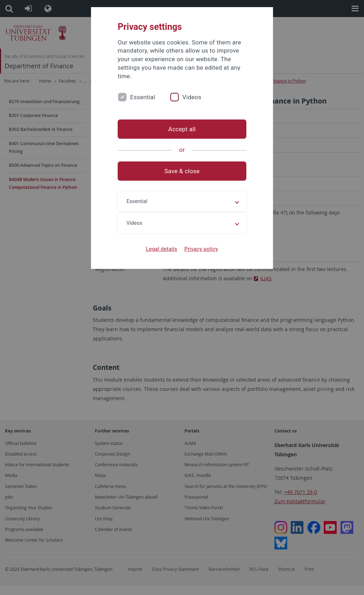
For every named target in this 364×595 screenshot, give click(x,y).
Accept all (182, 129)
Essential (143, 97)
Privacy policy (201, 249)
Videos (192, 97)
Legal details (162, 249)
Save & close (182, 171)
